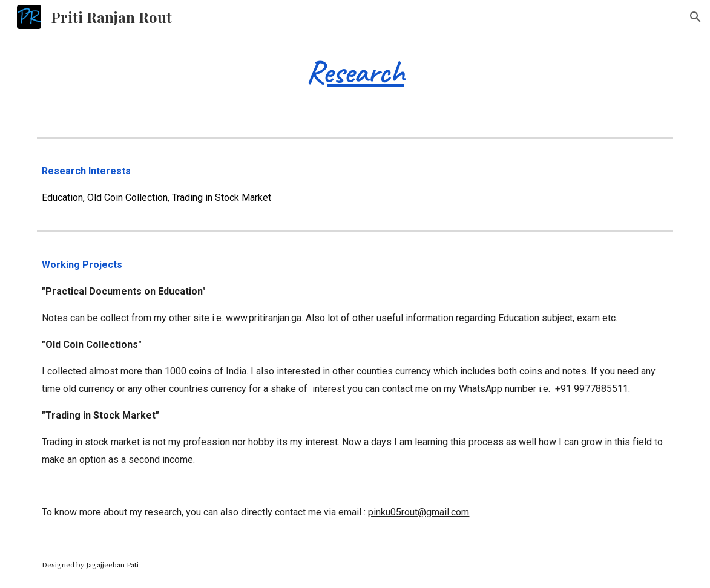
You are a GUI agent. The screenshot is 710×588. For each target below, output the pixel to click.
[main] (355, 70)
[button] (695, 17)
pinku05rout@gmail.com (419, 512)
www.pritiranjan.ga (264, 318)
